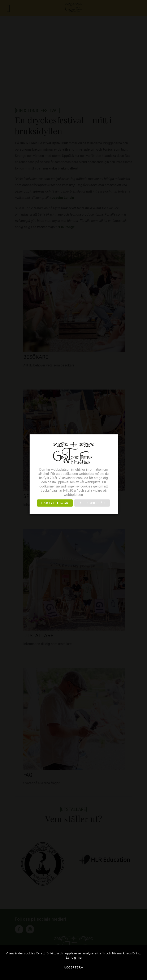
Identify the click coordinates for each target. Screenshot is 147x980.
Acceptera (73, 967)
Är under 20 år (92, 503)
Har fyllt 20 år (55, 503)
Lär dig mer (74, 957)
